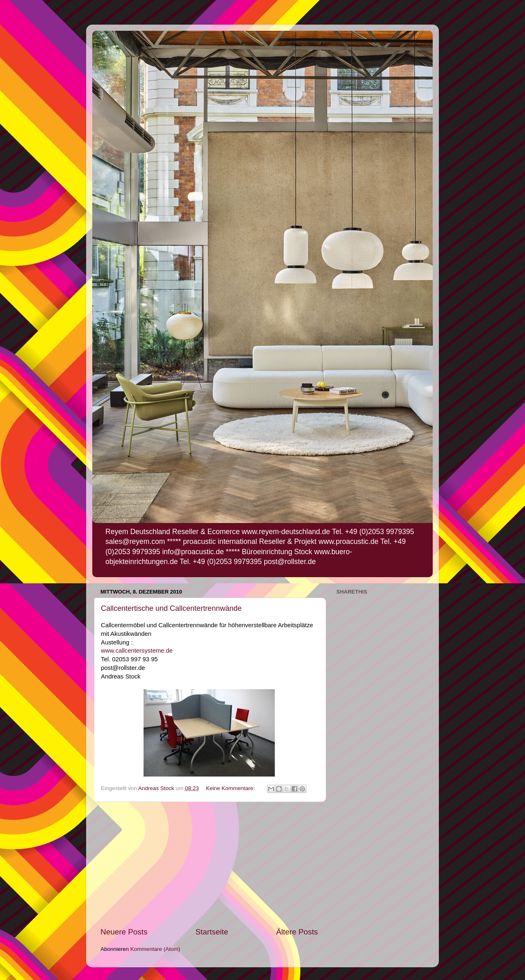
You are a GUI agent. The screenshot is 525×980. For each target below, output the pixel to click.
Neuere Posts (124, 932)
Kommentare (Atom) (155, 949)
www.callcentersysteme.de (138, 651)
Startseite (212, 932)
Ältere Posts (297, 932)
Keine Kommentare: (231, 788)
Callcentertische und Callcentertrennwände (171, 608)
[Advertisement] (209, 864)
